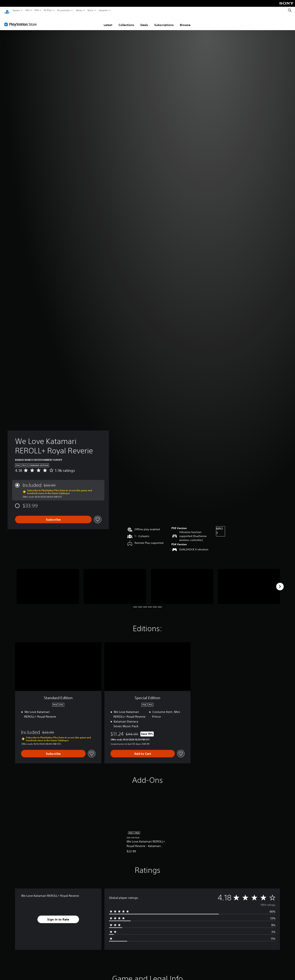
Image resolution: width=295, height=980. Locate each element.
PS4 (37, 10)
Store (90, 10)
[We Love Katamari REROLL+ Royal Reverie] (48, 583)
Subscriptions (164, 21)
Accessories (64, 10)
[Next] (280, 583)
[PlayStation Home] (7, 10)
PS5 (28, 10)
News (79, 10)
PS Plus (48, 10)
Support (103, 10)
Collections (126, 21)
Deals (144, 21)
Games (16, 10)
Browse (185, 21)
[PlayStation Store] (22, 21)
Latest (108, 21)
